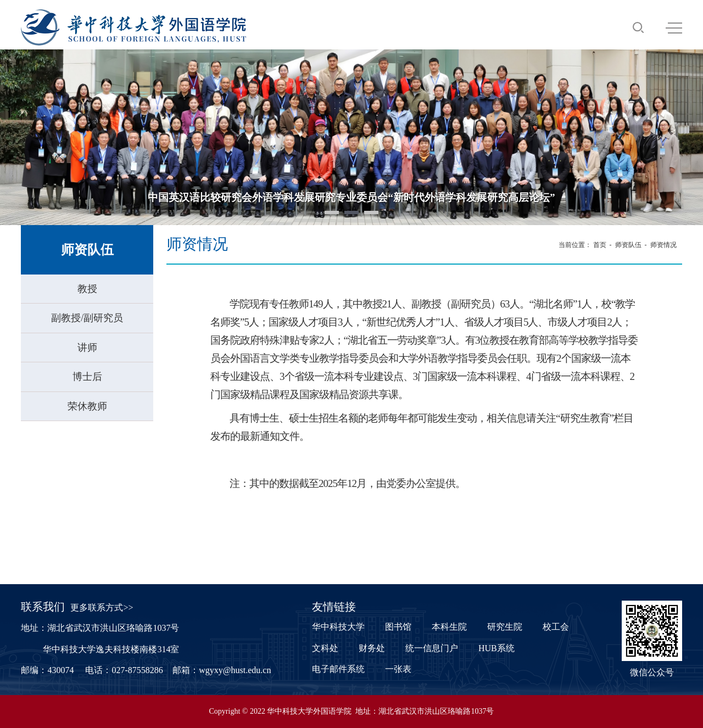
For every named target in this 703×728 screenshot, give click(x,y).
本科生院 (449, 627)
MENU (674, 28)
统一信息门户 (432, 648)
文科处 (325, 648)
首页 (600, 245)
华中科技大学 (338, 627)
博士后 (87, 377)
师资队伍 (628, 245)
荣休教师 (87, 406)
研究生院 (505, 627)
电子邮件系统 (338, 669)
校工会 (556, 627)
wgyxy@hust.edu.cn (235, 670)
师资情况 (663, 245)
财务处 (372, 648)
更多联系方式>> (102, 607)
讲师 (87, 348)
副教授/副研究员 (87, 318)
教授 (87, 289)
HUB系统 (496, 648)
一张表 (398, 669)
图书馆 (398, 627)
